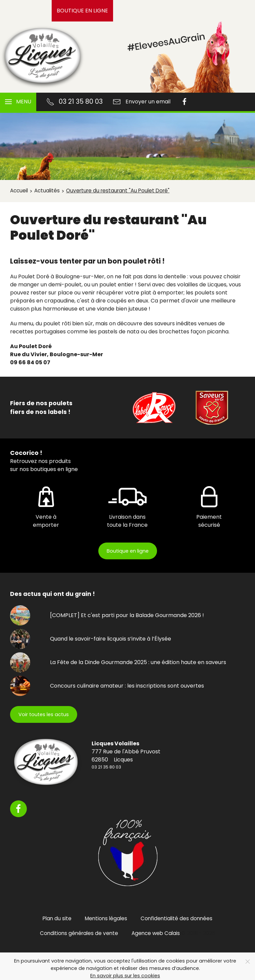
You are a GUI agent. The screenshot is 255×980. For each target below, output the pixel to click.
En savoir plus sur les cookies (125, 976)
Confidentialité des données (176, 918)
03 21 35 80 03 (106, 767)
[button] (18, 102)
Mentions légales (106, 918)
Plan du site (57, 918)
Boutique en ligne (82, 11)
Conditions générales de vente (79, 933)
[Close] (248, 962)
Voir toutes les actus (44, 714)
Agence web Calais (156, 933)
